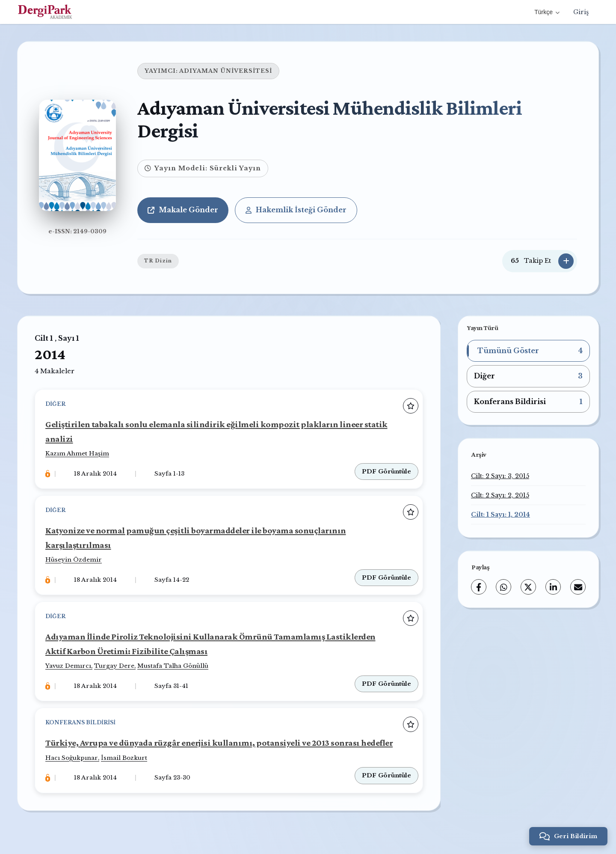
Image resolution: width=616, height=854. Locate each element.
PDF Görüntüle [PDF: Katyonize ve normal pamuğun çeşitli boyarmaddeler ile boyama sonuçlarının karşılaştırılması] (386, 578)
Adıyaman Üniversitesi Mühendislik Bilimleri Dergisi (330, 119)
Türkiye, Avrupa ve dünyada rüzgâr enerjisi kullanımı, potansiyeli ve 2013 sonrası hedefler (219, 742)
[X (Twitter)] (528, 587)
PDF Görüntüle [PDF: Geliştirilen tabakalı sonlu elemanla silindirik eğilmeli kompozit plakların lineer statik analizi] (386, 472)
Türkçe (547, 12)
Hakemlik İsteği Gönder (296, 210)
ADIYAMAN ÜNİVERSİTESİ (226, 71)
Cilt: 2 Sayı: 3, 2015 (500, 476)
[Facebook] (479, 587)
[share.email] (578, 587)
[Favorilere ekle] (411, 406)
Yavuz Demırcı (68, 666)
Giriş (581, 12)
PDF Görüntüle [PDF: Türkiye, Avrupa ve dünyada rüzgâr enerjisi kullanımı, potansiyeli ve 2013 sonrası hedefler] (386, 775)
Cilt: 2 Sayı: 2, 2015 (500, 495)
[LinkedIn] (553, 587)
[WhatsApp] (503, 587)
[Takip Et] (566, 261)
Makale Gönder (183, 210)
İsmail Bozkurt (124, 758)
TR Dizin (158, 261)
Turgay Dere (114, 666)
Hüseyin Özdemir (74, 560)
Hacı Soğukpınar (72, 758)
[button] (528, 351)
